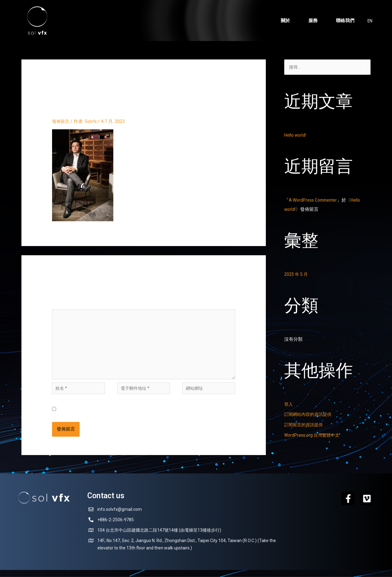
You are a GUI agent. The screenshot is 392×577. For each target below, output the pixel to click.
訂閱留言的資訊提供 (305, 425)
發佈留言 (61, 121)
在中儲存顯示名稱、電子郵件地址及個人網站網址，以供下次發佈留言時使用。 (148, 416)
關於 (285, 21)
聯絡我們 (345, 21)
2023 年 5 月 (297, 275)
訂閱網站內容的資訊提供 (309, 415)
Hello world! (296, 136)
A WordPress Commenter (315, 201)
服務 (312, 21)
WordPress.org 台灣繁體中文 (314, 436)
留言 (58, 305)
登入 (289, 405)
